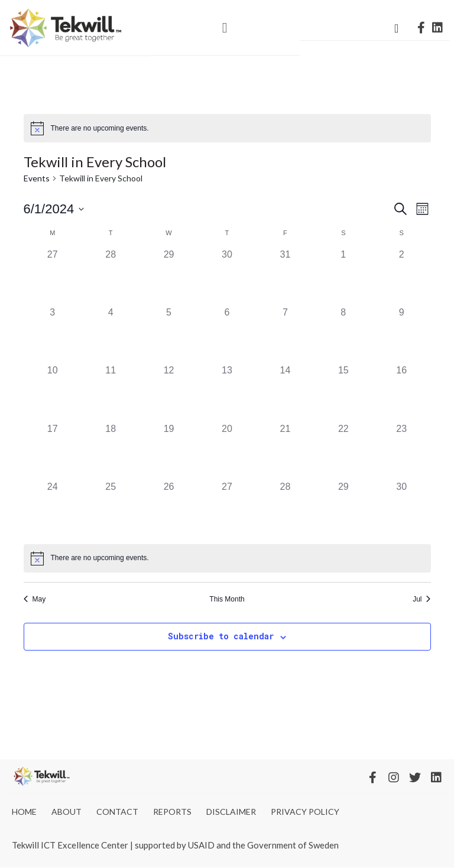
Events (37, 178)
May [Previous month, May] (35, 599)
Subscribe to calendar (221, 636)
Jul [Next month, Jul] (421, 599)
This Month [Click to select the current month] (227, 599)
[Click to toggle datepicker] (54, 209)
